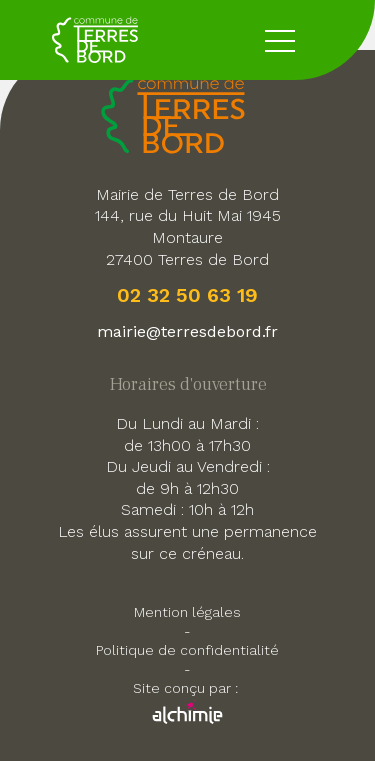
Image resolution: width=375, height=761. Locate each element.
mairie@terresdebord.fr (187, 331)
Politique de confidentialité (187, 650)
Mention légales (187, 612)
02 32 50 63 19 (187, 295)
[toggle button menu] (280, 40)
